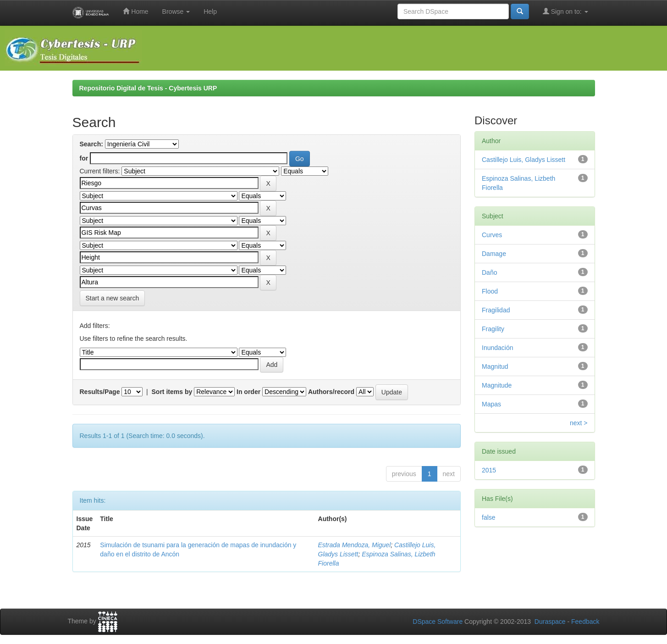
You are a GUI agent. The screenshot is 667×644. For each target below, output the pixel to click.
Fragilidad (496, 310)
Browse (176, 11)
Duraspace (550, 622)
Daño (489, 272)
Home (135, 11)
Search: (91, 144)
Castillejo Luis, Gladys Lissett (524, 160)
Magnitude (497, 385)
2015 (489, 470)
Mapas (491, 404)
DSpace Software (438, 622)
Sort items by (172, 392)
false (489, 517)
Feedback (585, 622)
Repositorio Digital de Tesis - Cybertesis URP (148, 88)
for (84, 158)
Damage (494, 254)
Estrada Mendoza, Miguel (355, 545)
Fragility (493, 329)
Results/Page (100, 392)
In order (248, 392)
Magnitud (495, 366)
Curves (492, 235)
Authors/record (331, 392)
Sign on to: (565, 11)
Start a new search (113, 298)
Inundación (498, 348)
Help (210, 11)
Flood (490, 291)
